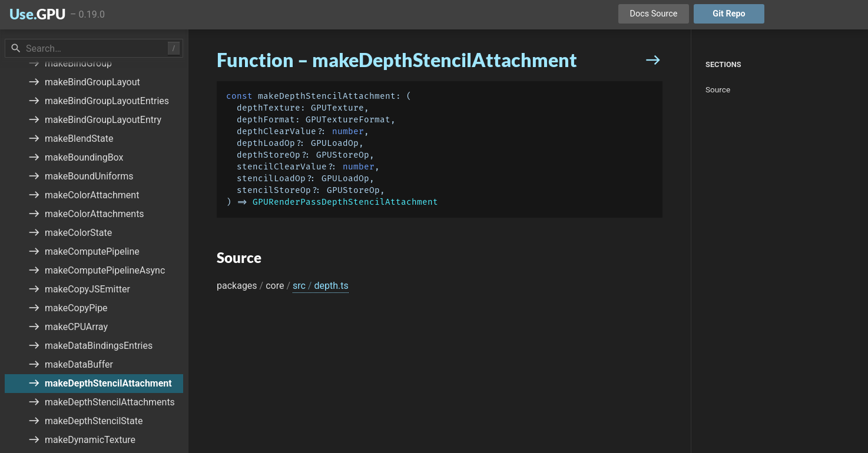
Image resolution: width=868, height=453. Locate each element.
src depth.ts (321, 286)
